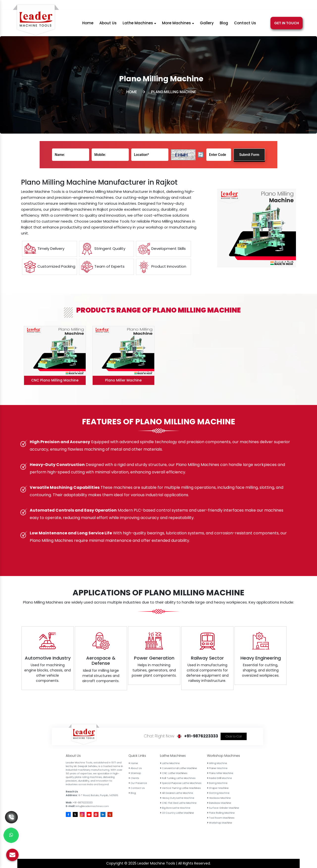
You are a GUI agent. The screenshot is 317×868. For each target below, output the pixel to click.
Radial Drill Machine (203, 778)
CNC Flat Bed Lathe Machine (194, 783)
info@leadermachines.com (208, 6)
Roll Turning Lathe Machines (194, 778)
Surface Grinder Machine (203, 784)
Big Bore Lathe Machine (193, 784)
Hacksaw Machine (203, 782)
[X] (249, 6)
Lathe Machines (139, 25)
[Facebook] (243, 6)
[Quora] (282, 6)
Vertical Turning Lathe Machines (195, 780)
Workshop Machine (203, 787)
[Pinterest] (269, 6)
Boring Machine (202, 779)
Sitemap (185, 777)
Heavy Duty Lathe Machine (194, 782)
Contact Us (245, 25)
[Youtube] (262, 6)
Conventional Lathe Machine (194, 776)
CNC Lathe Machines (193, 777)
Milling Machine (202, 775)
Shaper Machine (202, 780)
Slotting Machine (202, 781)
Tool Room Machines (203, 786)
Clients (185, 778)
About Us (108, 25)
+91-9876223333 (156, 6)
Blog (224, 25)
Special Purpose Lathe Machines (195, 779)
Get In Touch (287, 25)
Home (88, 25)
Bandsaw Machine (203, 783)
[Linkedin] (276, 6)
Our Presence (185, 779)
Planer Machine (202, 776)
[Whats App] (11, 835)
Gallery (207, 25)
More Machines (178, 25)
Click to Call (206, 769)
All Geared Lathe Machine (194, 781)
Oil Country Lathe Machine (194, 785)
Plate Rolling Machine (203, 785)
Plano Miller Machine (203, 777)
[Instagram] (255, 6)
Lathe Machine (192, 775)
